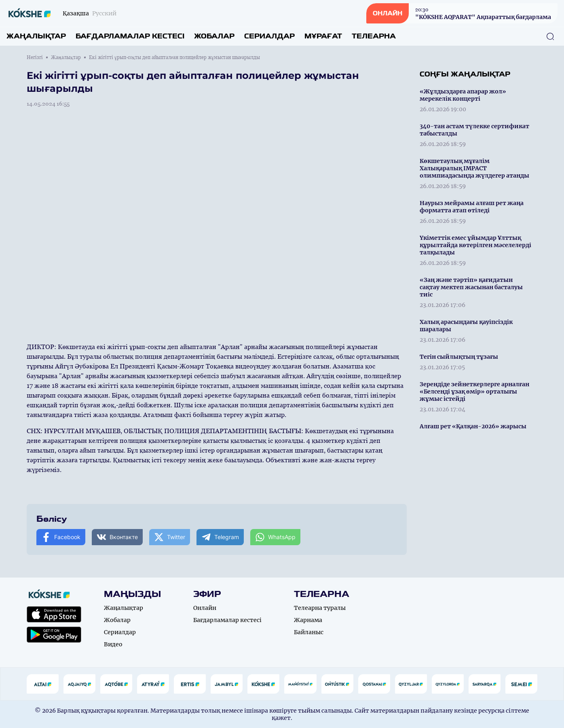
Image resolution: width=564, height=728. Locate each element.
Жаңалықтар (36, 36)
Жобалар (214, 36)
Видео (113, 644)
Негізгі (35, 57)
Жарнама (308, 620)
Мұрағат (323, 36)
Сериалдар (269, 36)
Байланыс (309, 632)
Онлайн (205, 608)
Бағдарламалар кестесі (130, 36)
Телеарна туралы (320, 608)
